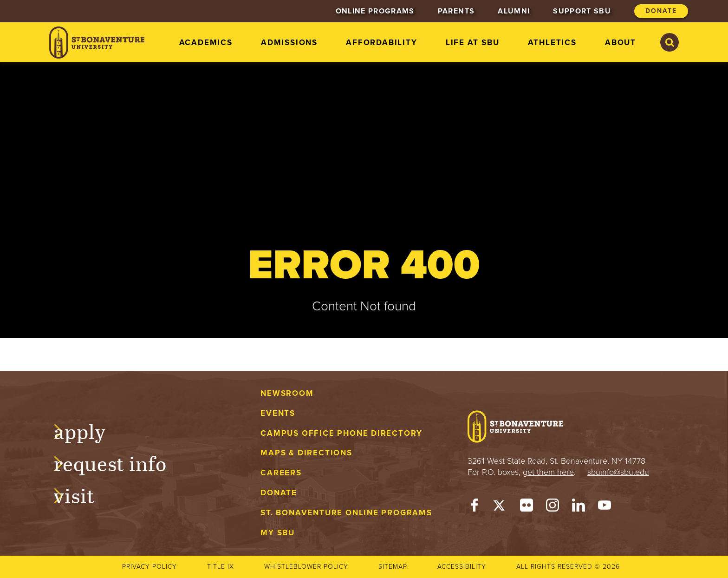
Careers (281, 473)
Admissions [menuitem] (289, 43)
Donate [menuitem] (661, 11)
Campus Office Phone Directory (341, 433)
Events (278, 413)
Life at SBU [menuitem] (473, 43)
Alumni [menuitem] (514, 11)
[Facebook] (474, 507)
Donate (279, 493)
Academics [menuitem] (206, 43)
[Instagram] (552, 507)
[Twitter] (500, 507)
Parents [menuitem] (456, 11)
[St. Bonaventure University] (97, 43)
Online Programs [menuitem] (375, 11)
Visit (84, 494)
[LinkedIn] (578, 507)
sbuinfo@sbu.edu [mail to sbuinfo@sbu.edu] (618, 472)
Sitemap (393, 567)
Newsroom (287, 393)
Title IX (221, 567)
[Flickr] (526, 507)
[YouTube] (604, 507)
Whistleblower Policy (306, 567)
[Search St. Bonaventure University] (669, 42)
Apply (89, 430)
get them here (548, 472)
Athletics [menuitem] (552, 43)
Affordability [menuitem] (381, 43)
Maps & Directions (306, 453)
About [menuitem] (621, 43)
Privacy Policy (149, 567)
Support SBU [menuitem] (582, 11)
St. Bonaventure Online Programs (346, 513)
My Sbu (278, 533)
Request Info (120, 462)
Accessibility (462, 567)
